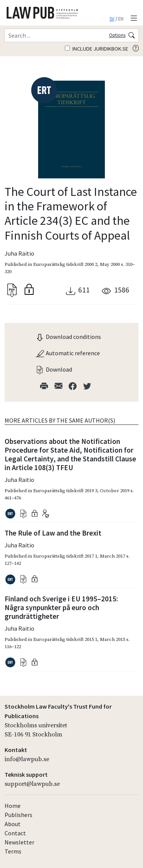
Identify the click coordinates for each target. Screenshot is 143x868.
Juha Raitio (19, 253)
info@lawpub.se (27, 759)
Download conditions (68, 337)
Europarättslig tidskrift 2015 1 (65, 639)
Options (117, 35)
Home (13, 806)
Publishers (18, 815)
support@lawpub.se (32, 784)
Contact (15, 833)
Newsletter (19, 842)
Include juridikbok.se (96, 49)
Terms (13, 851)
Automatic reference (67, 353)
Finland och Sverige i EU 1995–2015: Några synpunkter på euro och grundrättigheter (61, 607)
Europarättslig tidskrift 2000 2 (65, 264)
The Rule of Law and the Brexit (53, 533)
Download (54, 369)
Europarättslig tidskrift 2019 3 (65, 491)
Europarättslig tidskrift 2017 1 (65, 556)
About (13, 824)
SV (112, 19)
